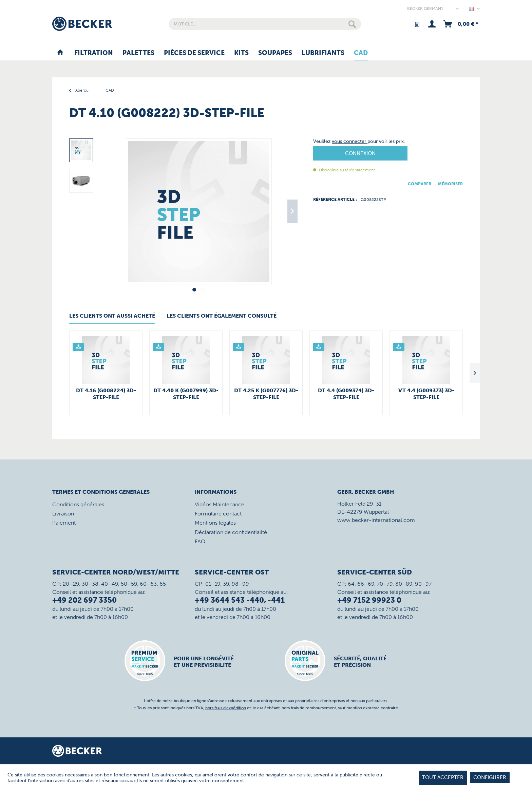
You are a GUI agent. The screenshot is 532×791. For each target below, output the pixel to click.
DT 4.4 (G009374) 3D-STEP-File (346, 394)
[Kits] (241, 53)
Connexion (360, 153)
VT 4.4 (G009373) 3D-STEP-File (426, 394)
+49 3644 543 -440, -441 (240, 600)
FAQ (200, 541)
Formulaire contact (218, 514)
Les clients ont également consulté (222, 316)
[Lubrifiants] (323, 53)
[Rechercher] (352, 24)
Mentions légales (215, 523)
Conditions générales (78, 504)
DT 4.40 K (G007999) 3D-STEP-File (186, 394)
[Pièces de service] (194, 53)
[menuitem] (265, 24)
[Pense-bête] (417, 24)
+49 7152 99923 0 (369, 600)
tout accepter (443, 777)
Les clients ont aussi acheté (112, 316)
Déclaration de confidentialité (231, 532)
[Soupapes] (275, 53)
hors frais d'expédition (226, 708)
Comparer (420, 184)
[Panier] (460, 24)
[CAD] (361, 53)
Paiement (64, 523)
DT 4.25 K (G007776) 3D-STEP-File (266, 394)
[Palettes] (138, 53)
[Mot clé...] (265, 24)
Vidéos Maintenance (220, 504)
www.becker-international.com (376, 520)
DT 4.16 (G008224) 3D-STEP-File (106, 394)
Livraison (63, 514)
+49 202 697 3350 (84, 600)
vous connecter (350, 141)
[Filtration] (94, 53)
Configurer (490, 777)
